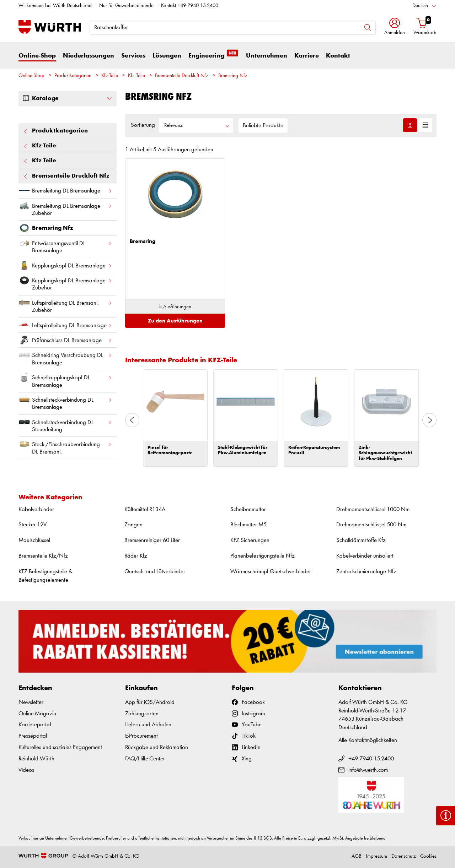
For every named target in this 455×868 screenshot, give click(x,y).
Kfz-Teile (110, 76)
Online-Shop (37, 56)
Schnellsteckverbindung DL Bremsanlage (65, 402)
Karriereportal (35, 725)
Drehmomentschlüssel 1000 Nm (373, 509)
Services (133, 56)
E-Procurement (141, 736)
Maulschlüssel (34, 540)
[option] (175, 418)
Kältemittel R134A (145, 509)
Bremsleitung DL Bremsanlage (65, 191)
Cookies (428, 856)
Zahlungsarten (142, 714)
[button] (395, 27)
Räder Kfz (136, 556)
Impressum (376, 856)
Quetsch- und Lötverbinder (155, 572)
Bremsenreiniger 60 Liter (152, 540)
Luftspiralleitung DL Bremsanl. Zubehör (65, 305)
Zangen (133, 525)
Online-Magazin (37, 714)
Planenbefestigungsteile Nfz (263, 556)
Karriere (307, 56)
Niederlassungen (89, 56)
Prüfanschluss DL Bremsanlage (65, 340)
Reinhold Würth (36, 759)
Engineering (214, 55)
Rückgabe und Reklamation (157, 747)
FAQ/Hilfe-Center (145, 759)
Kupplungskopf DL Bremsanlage (65, 265)
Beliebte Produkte (263, 126)
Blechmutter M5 (248, 525)
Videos (26, 770)
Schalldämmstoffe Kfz (361, 540)
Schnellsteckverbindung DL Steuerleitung (65, 424)
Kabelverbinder (36, 509)
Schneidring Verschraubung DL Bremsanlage (65, 357)
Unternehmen (267, 56)
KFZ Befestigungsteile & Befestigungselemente (45, 576)
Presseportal (33, 736)
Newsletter (31, 702)
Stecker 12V (33, 525)
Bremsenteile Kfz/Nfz (43, 556)
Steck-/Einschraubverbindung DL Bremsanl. (65, 446)
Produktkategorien (73, 76)
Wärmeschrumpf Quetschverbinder (271, 572)
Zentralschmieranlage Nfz (366, 572)
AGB (357, 856)
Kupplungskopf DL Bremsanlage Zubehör (65, 283)
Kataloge (68, 98)
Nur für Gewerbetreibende (126, 6)
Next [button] (429, 420)
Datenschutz (404, 856)
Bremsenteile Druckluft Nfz (182, 76)
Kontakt (338, 56)
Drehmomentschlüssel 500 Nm (371, 525)
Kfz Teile (136, 76)
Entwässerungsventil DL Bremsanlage (65, 245)
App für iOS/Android (150, 702)
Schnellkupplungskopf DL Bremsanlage (65, 380)
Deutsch (420, 6)
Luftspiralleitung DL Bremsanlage (65, 325)
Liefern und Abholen (148, 725)
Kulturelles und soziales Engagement (60, 747)
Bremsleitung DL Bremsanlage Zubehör (65, 208)
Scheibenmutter (248, 509)
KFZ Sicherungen (250, 540)
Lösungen (167, 56)
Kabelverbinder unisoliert (365, 556)
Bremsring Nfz (233, 76)
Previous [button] (132, 420)
